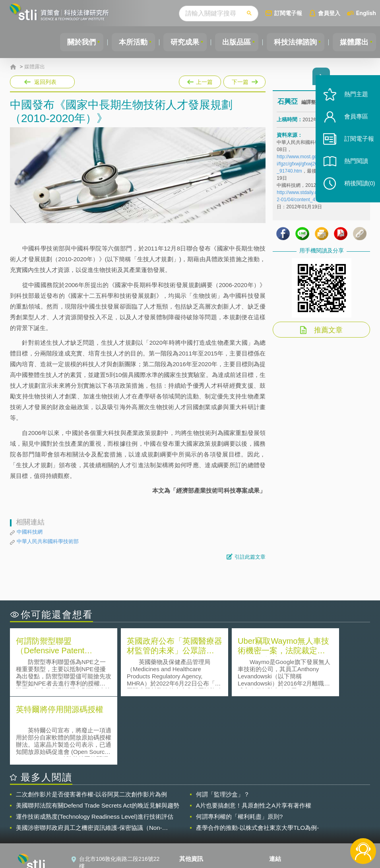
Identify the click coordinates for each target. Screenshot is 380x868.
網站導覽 (195, 835)
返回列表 (45, 82)
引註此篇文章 (250, 557)
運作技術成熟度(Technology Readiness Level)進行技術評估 (95, 748)
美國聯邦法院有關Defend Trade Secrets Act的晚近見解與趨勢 (98, 737)
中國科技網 (30, 532)
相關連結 (320, 802)
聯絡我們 (195, 824)
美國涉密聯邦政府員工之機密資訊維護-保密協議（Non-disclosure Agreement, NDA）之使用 (89, 759)
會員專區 (353, 123)
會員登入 (329, 13)
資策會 (282, 802)
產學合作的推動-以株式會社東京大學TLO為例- (257, 759)
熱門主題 (353, 100)
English (366, 13)
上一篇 (200, 80)
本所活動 (128, 42)
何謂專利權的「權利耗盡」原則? (239, 748)
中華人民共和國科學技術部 (48, 541)
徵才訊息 (195, 813)
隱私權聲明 (198, 802)
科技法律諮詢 (294, 42)
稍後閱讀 (357, 189)
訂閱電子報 (288, 13)
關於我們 (75, 42)
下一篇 (244, 80)
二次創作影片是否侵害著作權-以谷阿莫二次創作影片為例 (91, 725)
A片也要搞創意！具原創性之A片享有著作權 (254, 737)
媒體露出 (354, 42)
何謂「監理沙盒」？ (223, 725)
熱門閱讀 (353, 167)
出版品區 (234, 42)
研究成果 (181, 42)
